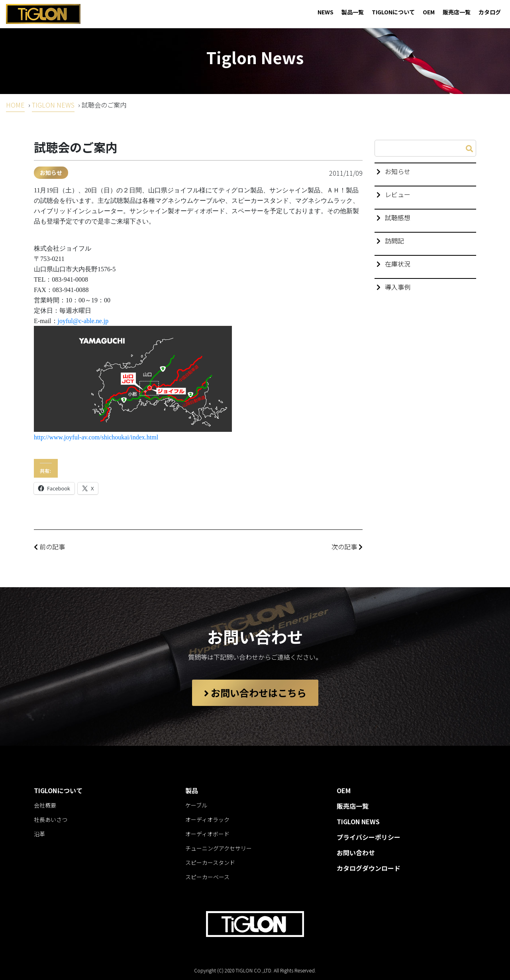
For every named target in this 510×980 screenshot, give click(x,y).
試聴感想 (398, 218)
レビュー (398, 194)
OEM (429, 12)
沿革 (39, 834)
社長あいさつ (51, 819)
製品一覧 (353, 12)
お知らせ (51, 172)
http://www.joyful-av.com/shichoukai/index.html (96, 437)
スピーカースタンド (210, 862)
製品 (192, 790)
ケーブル (196, 805)
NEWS (326, 12)
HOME (15, 105)
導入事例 (398, 287)
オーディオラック (207, 819)
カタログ (490, 12)
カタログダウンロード (369, 868)
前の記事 (49, 547)
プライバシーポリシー (369, 837)
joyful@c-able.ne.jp (83, 321)
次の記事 (347, 547)
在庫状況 (398, 264)
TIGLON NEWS (53, 105)
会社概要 (45, 805)
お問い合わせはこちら (255, 693)
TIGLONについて (393, 12)
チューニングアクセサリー (219, 848)
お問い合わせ (356, 853)
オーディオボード (207, 834)
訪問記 (394, 241)
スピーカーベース (207, 877)
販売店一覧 (457, 12)
